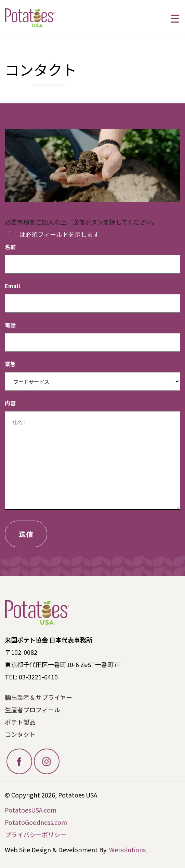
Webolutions (127, 850)
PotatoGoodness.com (36, 822)
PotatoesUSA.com (31, 810)
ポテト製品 (20, 722)
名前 (12, 247)
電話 (10, 325)
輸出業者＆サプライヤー (38, 697)
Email (14, 286)
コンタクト (20, 734)
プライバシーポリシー (36, 834)
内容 (12, 403)
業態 (10, 364)
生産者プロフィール (32, 710)
